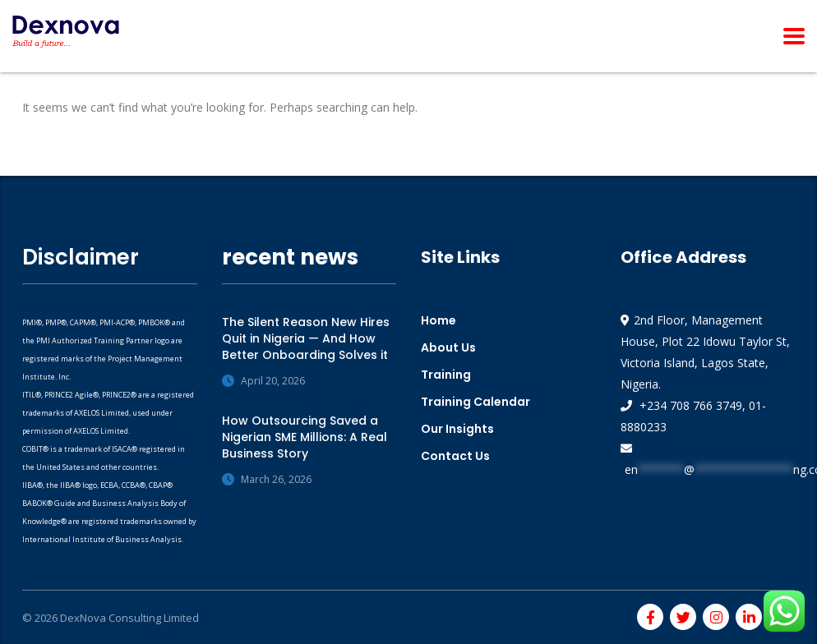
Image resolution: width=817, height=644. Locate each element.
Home (439, 320)
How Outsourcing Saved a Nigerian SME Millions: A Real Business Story (305, 437)
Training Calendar (475, 402)
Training (446, 375)
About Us (448, 347)
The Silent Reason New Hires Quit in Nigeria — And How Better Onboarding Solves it (306, 338)
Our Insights (457, 429)
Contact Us (455, 456)
